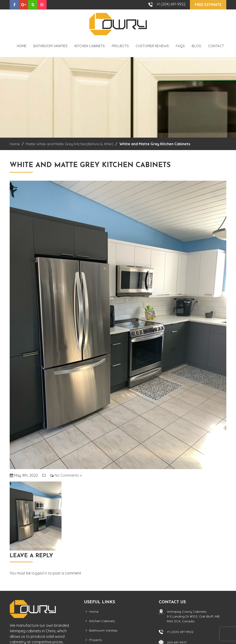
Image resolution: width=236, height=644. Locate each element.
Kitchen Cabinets (90, 46)
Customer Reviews (152, 46)
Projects (120, 46)
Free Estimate (208, 5)
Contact (216, 46)
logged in (39, 573)
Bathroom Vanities (50, 46)
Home (22, 46)
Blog (196, 46)
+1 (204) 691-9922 (171, 4)
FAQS (180, 46)
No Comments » (68, 475)
